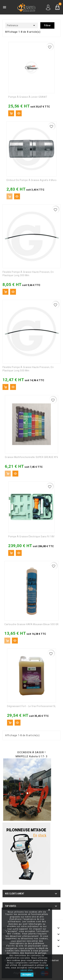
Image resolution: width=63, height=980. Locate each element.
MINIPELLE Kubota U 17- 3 (32, 756)
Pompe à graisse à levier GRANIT (28, 97)
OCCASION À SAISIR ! (31, 752)
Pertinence (22, 25)
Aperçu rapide (19, 113)
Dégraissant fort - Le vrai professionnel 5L (32, 706)
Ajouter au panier (11, 113)
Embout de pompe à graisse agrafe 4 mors (32, 180)
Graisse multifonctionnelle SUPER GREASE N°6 (31, 457)
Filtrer (47, 25)
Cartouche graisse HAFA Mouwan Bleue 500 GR (32, 624)
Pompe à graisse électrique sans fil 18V (31, 537)
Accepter (27, 975)
